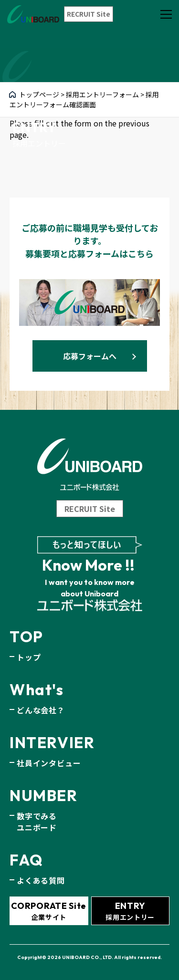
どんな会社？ (41, 710)
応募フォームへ (90, 356)
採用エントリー (130, 911)
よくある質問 (41, 880)
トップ (29, 657)
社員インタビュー (49, 763)
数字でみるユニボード (37, 822)
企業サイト (49, 911)
